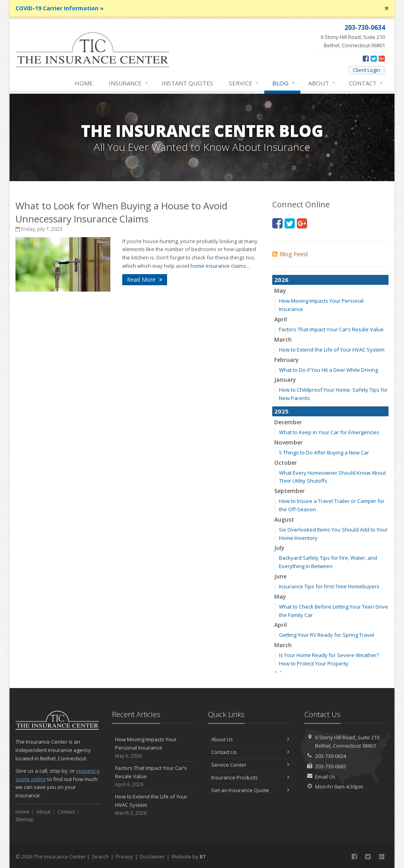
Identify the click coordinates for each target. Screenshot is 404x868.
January (285, 380)
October (286, 463)
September (290, 491)
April (281, 319)
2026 (281, 280)
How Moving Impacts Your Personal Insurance (154, 748)
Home (84, 83)
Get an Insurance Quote (250, 790)
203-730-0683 (331, 766)
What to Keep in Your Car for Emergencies (329, 432)
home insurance (210, 266)
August (284, 519)
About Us (250, 739)
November (289, 442)
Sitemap (25, 819)
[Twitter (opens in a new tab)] (374, 58)
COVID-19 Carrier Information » (60, 8)
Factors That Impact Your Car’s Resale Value (331, 329)
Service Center (250, 765)
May (280, 291)
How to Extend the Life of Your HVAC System (332, 350)
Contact (366, 83)
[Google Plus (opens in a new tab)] (382, 58)
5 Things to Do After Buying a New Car (324, 452)
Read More (145, 279)
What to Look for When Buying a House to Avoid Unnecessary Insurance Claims (121, 212)
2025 (281, 411)
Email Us (325, 777)
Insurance (129, 83)
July (279, 548)
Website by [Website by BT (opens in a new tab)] (189, 856)
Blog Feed (290, 254)
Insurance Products (250, 777)
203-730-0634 (331, 756)
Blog (284, 83)
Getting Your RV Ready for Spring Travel (327, 635)
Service (244, 83)
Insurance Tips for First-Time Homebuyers (329, 586)
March (283, 339)
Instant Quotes (187, 83)
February (287, 360)
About (322, 83)
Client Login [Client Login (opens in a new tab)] (366, 70)
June (280, 576)
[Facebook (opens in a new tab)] (366, 58)
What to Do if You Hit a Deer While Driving (328, 370)
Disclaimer (152, 856)
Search (100, 856)
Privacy (124, 856)
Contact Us (250, 752)
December (288, 422)
